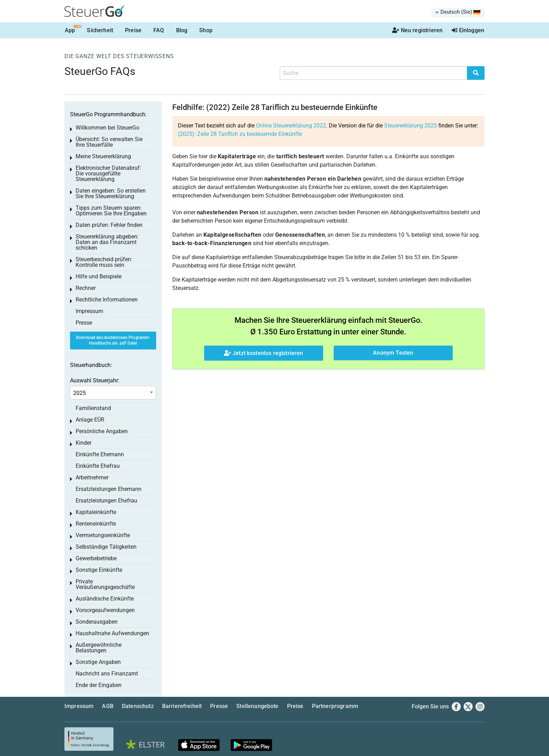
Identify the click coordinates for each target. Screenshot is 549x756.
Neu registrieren (417, 30)
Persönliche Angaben (102, 431)
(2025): (240, 134)
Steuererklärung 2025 (411, 126)
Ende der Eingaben (99, 685)
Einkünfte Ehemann (100, 454)
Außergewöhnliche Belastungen (99, 648)
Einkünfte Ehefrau (98, 466)
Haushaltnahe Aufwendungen (112, 633)
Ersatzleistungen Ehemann (109, 489)
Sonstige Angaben (98, 662)
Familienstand (93, 408)
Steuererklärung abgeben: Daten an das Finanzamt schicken (107, 242)
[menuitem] (458, 13)
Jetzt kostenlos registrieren (264, 353)
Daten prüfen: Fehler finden (109, 225)
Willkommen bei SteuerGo (107, 128)
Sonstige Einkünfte (99, 570)
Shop (206, 30)
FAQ (159, 30)
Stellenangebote (257, 706)
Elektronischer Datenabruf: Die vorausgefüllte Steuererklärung (108, 174)
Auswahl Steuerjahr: (95, 380)
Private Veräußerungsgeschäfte (105, 584)
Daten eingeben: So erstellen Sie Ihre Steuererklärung (111, 193)
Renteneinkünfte (96, 524)
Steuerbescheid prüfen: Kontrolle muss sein (104, 262)
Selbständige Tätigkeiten (106, 547)
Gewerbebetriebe (96, 558)
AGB (107, 706)
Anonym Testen (393, 353)
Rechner (86, 288)
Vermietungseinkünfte (103, 535)
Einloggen (468, 30)
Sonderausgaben (97, 622)
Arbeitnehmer (92, 477)
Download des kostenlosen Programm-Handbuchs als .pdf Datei (113, 341)
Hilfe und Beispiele (99, 276)
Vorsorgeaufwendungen (105, 610)
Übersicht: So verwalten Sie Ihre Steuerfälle (109, 142)
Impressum (89, 311)
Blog (182, 30)
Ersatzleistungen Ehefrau (106, 501)
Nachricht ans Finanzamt (107, 674)
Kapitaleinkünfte (96, 512)
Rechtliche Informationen (107, 300)
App (70, 30)
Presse (84, 323)
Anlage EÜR (90, 420)
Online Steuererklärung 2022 (291, 126)
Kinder (84, 443)
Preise (133, 30)
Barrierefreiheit (182, 706)
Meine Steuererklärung (103, 156)
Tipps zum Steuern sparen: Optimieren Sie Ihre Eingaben (111, 211)
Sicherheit (100, 30)
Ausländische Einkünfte (105, 599)
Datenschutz (138, 706)
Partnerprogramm (335, 706)
